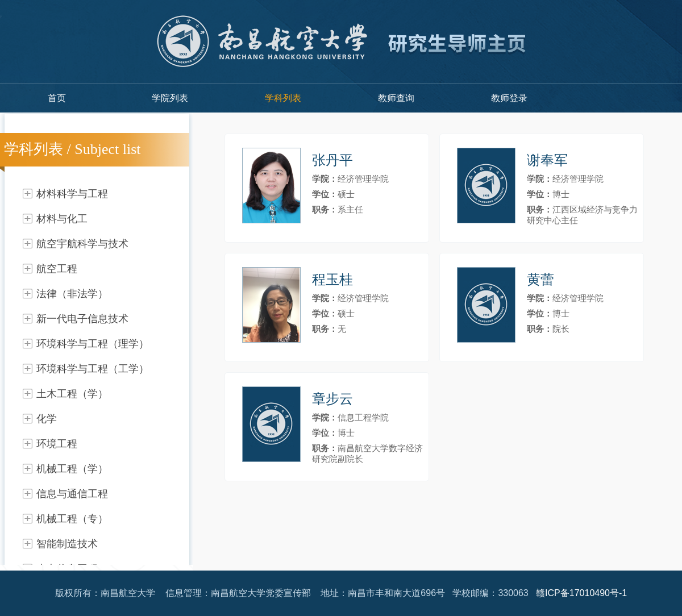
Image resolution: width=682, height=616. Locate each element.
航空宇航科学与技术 (82, 244)
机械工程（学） (72, 469)
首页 (57, 98)
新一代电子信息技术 (82, 319)
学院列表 (170, 98)
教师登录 (509, 98)
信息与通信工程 (72, 494)
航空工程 (57, 269)
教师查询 (396, 98)
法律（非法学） (72, 294)
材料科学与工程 (72, 194)
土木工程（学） (72, 394)
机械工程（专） (72, 519)
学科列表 (283, 98)
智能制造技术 (67, 544)
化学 (47, 419)
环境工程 (57, 444)
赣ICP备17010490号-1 (581, 593)
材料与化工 (62, 219)
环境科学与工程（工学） (93, 369)
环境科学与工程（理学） (93, 344)
